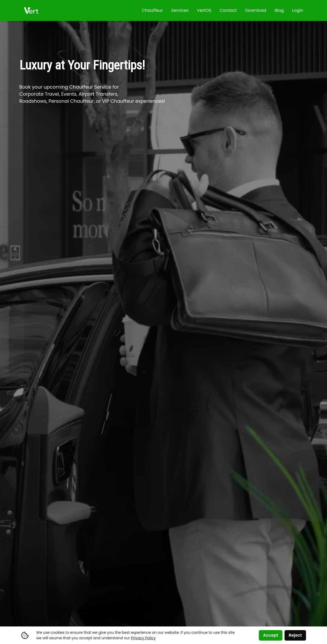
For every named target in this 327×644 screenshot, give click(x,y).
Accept (271, 635)
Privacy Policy (143, 638)
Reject (295, 635)
